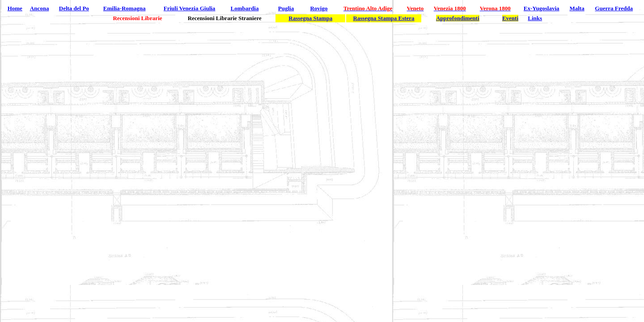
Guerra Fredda (614, 8)
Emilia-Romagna (125, 8)
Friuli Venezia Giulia (190, 8)
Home (15, 8)
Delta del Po (74, 8)
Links (535, 18)
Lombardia (245, 8)
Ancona (40, 8)
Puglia (286, 8)
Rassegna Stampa (310, 18)
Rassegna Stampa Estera (383, 18)
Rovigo (319, 8)
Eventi (510, 18)
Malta (577, 8)
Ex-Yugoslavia (542, 8)
